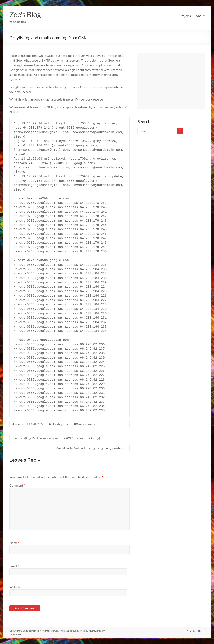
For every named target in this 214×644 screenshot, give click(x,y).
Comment (17, 485)
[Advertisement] (171, 81)
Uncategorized (61, 424)
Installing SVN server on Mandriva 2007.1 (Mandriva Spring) (57, 438)
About (200, 16)
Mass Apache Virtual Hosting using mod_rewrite (90, 448)
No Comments (86, 424)
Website (15, 587)
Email (14, 566)
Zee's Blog (25, 14)
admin (19, 424)
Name (14, 543)
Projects (185, 16)
